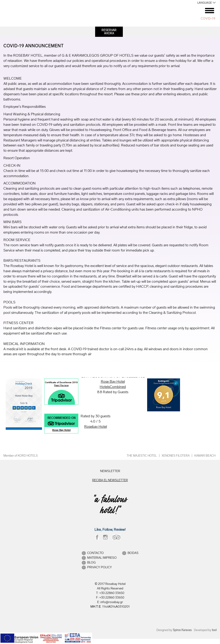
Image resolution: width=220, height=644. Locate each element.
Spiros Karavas (182, 630)
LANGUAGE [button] (205, 3)
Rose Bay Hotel (113, 381)
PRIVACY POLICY (100, 567)
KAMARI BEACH (205, 456)
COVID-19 (208, 19)
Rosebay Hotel (96, 426)
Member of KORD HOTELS (21, 456)
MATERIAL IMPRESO (102, 558)
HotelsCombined (113, 387)
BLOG (91, 563)
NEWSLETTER (110, 471)
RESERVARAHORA (109, 32)
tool (214, 630)
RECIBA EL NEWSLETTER (110, 480)
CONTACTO (95, 553)
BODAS (133, 553)
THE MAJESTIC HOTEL (142, 456)
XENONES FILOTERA (176, 456)
